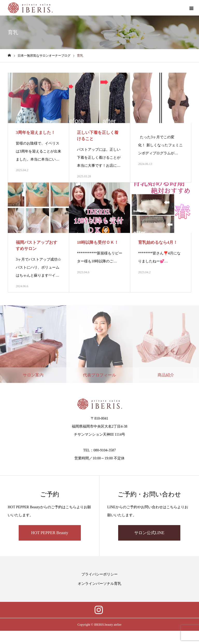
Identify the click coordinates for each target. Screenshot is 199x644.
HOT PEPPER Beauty (50, 533)
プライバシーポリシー (99, 574)
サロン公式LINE (149, 533)
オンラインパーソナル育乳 (99, 584)
